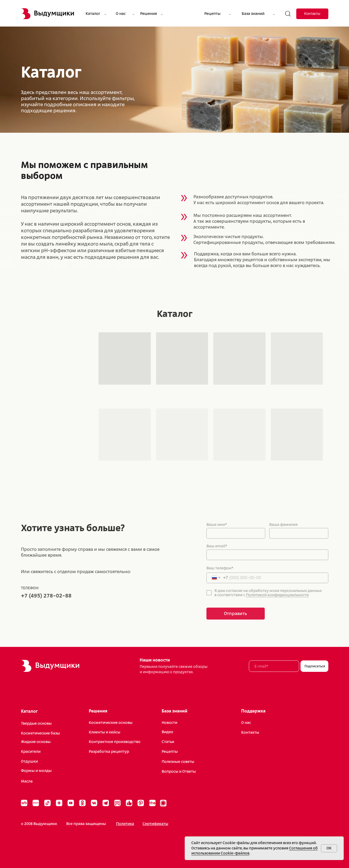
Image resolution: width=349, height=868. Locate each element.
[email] (274, 666)
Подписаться (315, 666)
